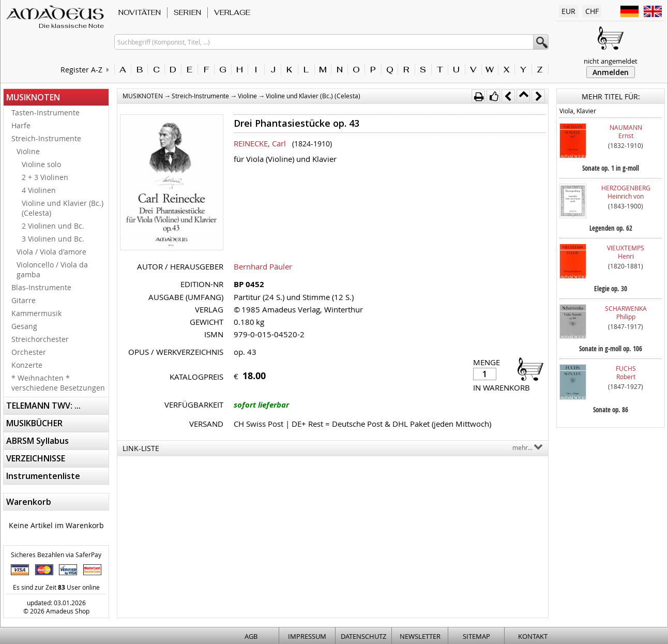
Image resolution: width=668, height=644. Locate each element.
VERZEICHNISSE (36, 458)
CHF (592, 11)
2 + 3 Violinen (45, 177)
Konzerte (27, 365)
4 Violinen (39, 190)
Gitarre (24, 300)
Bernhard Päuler (263, 266)
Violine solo (41, 164)
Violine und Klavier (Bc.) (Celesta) (63, 208)
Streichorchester (40, 339)
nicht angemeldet (611, 61)
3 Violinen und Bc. (53, 239)
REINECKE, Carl (260, 143)
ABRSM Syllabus (37, 441)
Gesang (24, 326)
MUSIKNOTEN (33, 97)
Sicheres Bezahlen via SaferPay (56, 555)
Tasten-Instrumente (45, 113)
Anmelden (611, 72)
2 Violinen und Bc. (53, 226)
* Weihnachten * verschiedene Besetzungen (58, 383)
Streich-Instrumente (46, 138)
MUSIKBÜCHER (34, 423)
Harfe (21, 125)
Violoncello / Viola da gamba (52, 269)
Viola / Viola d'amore (51, 252)
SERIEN (187, 12)
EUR (568, 11)
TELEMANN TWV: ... (43, 406)
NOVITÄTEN (140, 12)
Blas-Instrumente (41, 287)
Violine (28, 151)
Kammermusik (36, 313)
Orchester (29, 352)
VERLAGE (232, 12)
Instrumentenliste (43, 476)
